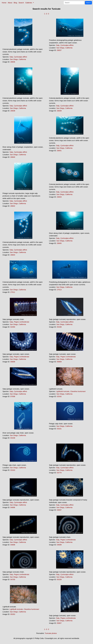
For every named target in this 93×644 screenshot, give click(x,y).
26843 (59, 197)
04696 (13, 507)
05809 (59, 362)
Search (21, 3)
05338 (59, 327)
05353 (13, 614)
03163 (13, 470)
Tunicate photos (51, 633)
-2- (47, 14)
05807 (59, 623)
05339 (59, 580)
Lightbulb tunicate (63, 391)
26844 (13, 255)
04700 (13, 580)
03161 (59, 429)
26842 (13, 206)
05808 (13, 362)
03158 (13, 438)
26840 (13, 157)
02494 (13, 327)
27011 (13, 292)
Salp (11, 57)
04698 (13, 545)
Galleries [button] (29, 3)
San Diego (14, 59)
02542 (59, 396)
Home (4, 3)
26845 (59, 243)
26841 (59, 151)
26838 (13, 111)
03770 (59, 473)
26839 (59, 111)
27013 (59, 290)
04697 (59, 510)
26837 (59, 50)
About (10, 3)
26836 (13, 62)
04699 (59, 545)
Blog (15, 3)
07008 (13, 396)
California (22, 59)
